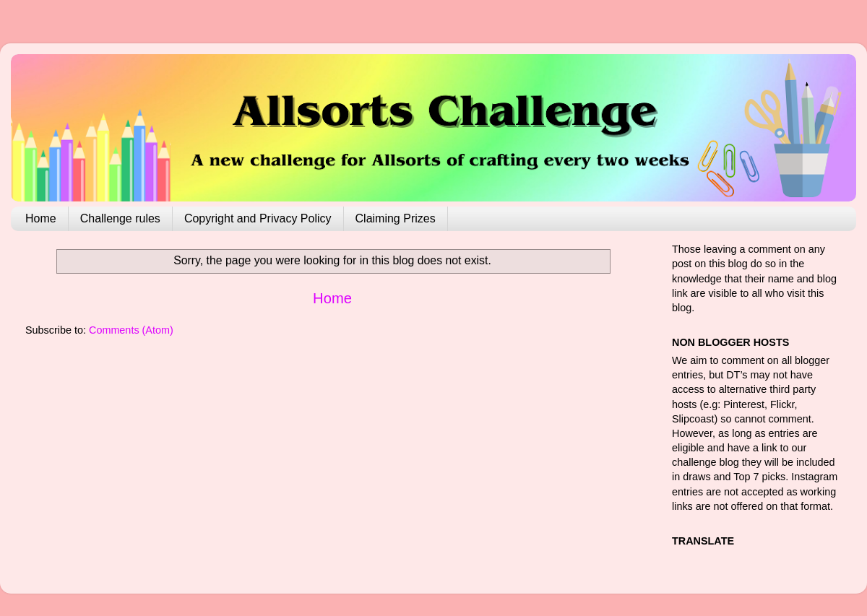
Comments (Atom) (131, 330)
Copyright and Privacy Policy (258, 218)
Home (41, 218)
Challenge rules (120, 218)
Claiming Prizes (396, 218)
